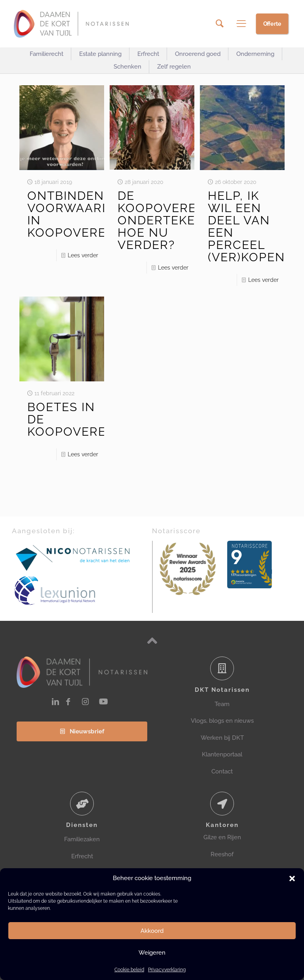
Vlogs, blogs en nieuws (222, 721)
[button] (292, 879)
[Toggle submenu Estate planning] (100, 54)
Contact (222, 771)
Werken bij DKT (222, 738)
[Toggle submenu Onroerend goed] (198, 54)
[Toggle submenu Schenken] (127, 67)
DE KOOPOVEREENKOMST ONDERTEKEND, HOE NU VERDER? (188, 220)
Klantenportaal (222, 754)
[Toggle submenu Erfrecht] (148, 54)
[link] (73, 557)
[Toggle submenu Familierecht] (47, 54)
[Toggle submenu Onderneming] (255, 54)
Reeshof (222, 854)
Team (222, 704)
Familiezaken (82, 839)
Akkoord (152, 931)
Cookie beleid (129, 970)
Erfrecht (82, 856)
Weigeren (152, 953)
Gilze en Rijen (222, 837)
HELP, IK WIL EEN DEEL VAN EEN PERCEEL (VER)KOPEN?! (252, 226)
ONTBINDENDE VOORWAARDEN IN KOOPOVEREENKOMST (98, 214)
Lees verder (83, 255)
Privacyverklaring (167, 970)
